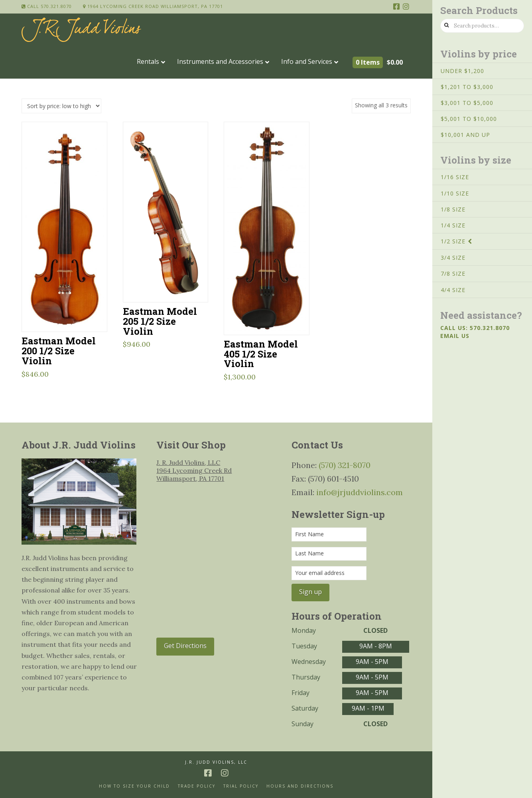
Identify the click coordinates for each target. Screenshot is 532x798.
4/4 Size (453, 290)
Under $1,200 (462, 71)
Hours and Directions (300, 786)
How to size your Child (134, 786)
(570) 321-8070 (345, 465)
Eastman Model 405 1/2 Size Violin (261, 354)
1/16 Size (455, 177)
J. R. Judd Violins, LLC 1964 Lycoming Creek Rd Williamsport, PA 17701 (194, 470)
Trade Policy (197, 786)
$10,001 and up (465, 135)
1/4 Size (453, 225)
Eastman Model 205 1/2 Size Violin (160, 321)
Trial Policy (241, 786)
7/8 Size (453, 274)
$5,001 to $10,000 (469, 119)
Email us (455, 336)
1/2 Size (453, 241)
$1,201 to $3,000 (467, 87)
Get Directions (185, 646)
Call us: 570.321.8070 (475, 328)
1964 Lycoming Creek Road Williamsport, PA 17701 (153, 6)
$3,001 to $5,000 (467, 103)
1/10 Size (455, 193)
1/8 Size (453, 209)
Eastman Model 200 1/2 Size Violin (59, 351)
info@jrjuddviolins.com (360, 492)
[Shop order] (61, 106)
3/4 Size (453, 258)
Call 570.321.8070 (47, 6)
